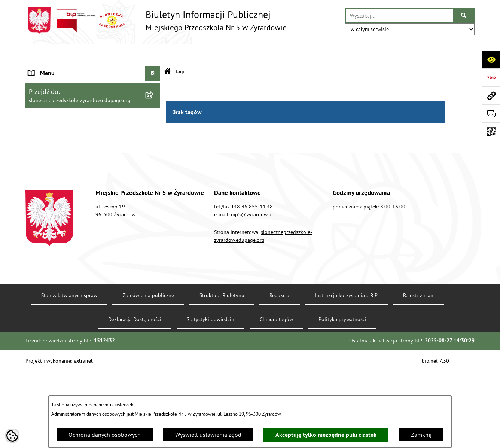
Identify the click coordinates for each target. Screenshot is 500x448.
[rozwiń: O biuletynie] (154, 198)
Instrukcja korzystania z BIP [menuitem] (63, 168)
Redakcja (279, 378)
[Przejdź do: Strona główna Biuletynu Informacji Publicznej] (167, 52)
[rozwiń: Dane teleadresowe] (154, 89)
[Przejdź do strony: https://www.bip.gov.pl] (491, 77)
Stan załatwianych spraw (69, 378)
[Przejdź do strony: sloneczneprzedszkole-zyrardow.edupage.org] (491, 95)
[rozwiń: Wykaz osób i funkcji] (154, 108)
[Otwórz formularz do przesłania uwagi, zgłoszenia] (491, 113)
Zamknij (421, 435)
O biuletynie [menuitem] (44, 198)
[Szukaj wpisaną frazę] (464, 16)
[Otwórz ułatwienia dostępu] (491, 60)
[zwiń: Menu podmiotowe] (154, 69)
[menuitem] (93, 89)
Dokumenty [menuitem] (43, 183)
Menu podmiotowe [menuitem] (53, 69)
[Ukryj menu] (153, 54)
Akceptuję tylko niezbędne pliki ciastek (326, 435)
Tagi (180, 52)
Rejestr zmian (418, 378)
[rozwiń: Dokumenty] (154, 183)
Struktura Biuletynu (222, 378)
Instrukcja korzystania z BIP (346, 378)
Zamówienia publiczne (148, 378)
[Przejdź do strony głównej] (156, 21)
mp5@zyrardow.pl (252, 297)
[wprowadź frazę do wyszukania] (400, 16)
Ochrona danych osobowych (105, 435)
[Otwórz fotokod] (491, 131)
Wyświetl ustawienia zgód (208, 435)
